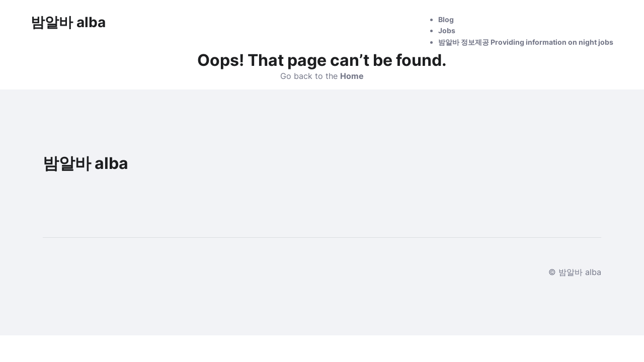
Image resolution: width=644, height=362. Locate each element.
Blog (446, 19)
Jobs (447, 30)
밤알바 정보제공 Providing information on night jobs (526, 42)
